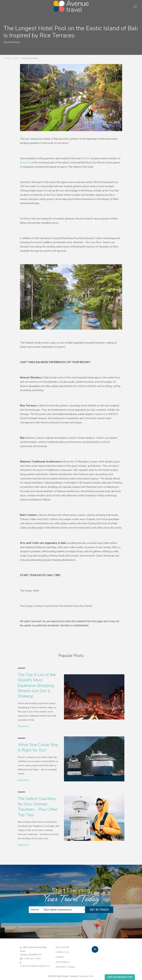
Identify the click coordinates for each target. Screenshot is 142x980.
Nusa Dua (26, 163)
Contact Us (62, 952)
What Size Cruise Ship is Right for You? (38, 747)
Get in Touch (99, 910)
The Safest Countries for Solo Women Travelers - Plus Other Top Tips (38, 807)
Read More (23, 726)
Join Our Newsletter (120, 977)
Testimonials (63, 962)
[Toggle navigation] (135, 6)
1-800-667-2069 (32, 958)
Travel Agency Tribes (86, 976)
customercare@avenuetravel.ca (35, 966)
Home (7, 58)
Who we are (63, 947)
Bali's (88, 158)
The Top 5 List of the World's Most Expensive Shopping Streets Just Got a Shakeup (37, 686)
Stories (16, 58)
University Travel (65, 967)
